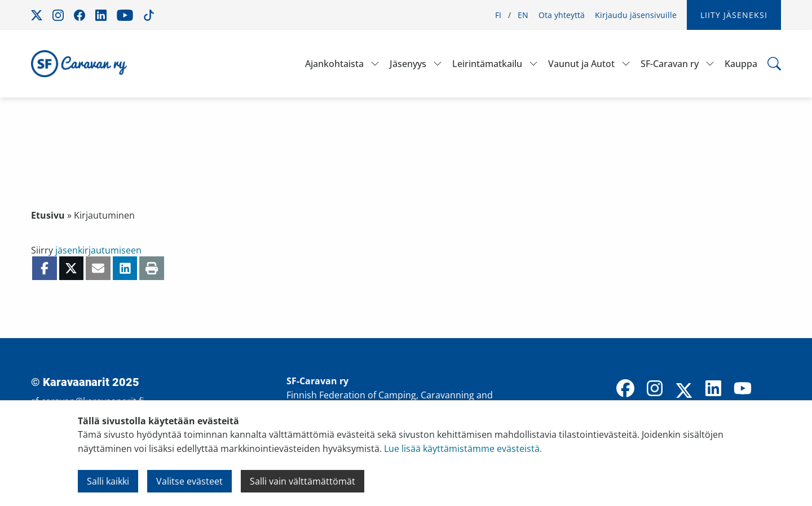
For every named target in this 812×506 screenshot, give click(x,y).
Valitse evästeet (189, 481)
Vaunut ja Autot (581, 64)
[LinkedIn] (713, 389)
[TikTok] (772, 389)
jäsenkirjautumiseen (98, 250)
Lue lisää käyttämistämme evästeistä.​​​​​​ (463, 449)
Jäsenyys (408, 64)
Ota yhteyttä (562, 15)
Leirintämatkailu (487, 64)
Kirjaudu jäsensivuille (636, 15)
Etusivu (48, 215)
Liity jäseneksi (734, 15)
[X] (684, 392)
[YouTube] (743, 389)
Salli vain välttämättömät (303, 481)
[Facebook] (625, 389)
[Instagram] (655, 389)
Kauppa (741, 64)
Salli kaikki (108, 481)
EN (523, 15)
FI (498, 15)
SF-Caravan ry (670, 64)
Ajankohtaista (334, 64)
